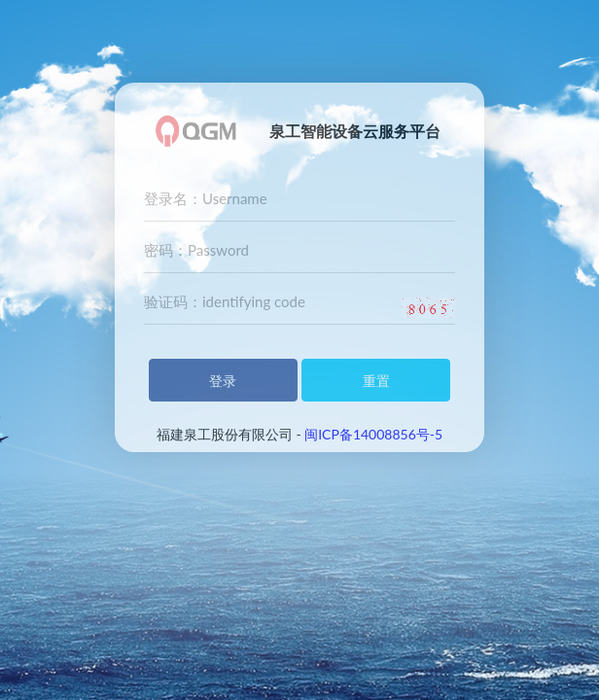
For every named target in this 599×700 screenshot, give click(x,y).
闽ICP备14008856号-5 (373, 434)
